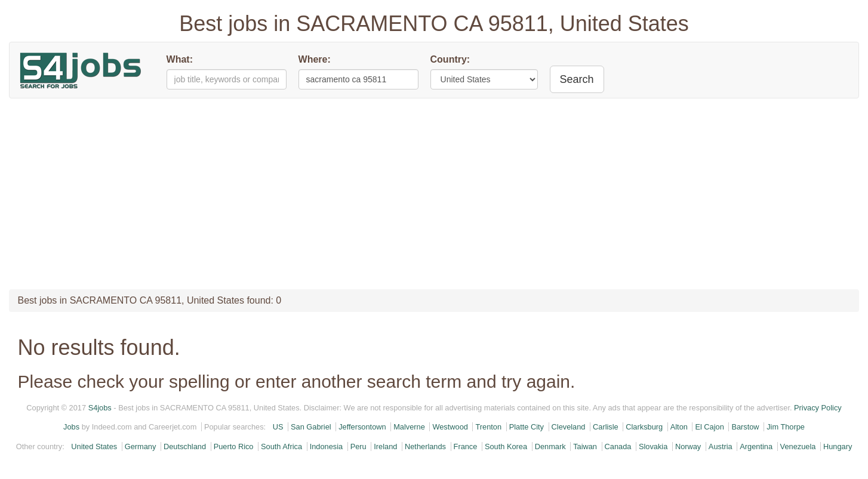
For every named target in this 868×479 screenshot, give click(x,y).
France (466, 446)
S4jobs (100, 408)
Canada (618, 446)
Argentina (756, 446)
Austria (721, 446)
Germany (141, 446)
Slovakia (653, 446)
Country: (450, 59)
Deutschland (185, 446)
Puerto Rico (234, 446)
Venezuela (798, 446)
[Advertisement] (434, 194)
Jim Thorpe (786, 427)
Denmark (550, 446)
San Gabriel (311, 427)
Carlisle (606, 427)
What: (180, 59)
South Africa (281, 446)
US (278, 427)
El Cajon (709, 427)
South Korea (506, 446)
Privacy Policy (818, 408)
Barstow (745, 427)
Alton (679, 427)
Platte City (527, 427)
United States (94, 446)
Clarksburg (644, 427)
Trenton (488, 427)
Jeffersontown (362, 427)
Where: (315, 59)
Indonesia (327, 446)
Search (577, 79)
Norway (688, 446)
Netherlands (425, 446)
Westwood (450, 427)
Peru (358, 446)
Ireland (385, 446)
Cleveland (569, 427)
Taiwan (585, 446)
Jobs (71, 427)
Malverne (409, 427)
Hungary (838, 446)
